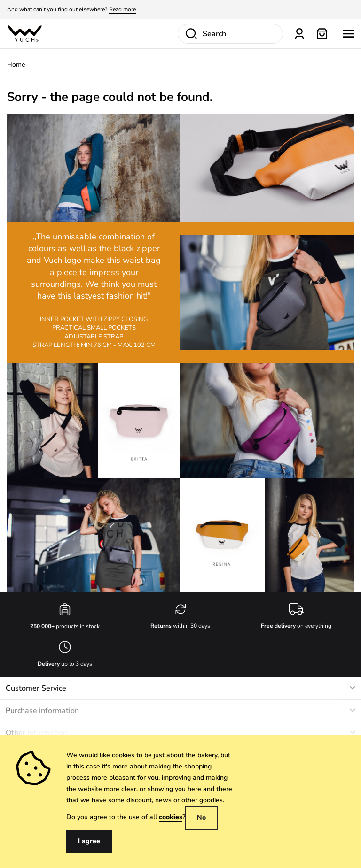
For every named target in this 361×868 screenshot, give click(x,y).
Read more (122, 9)
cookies (171, 817)
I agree (89, 841)
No (201, 818)
